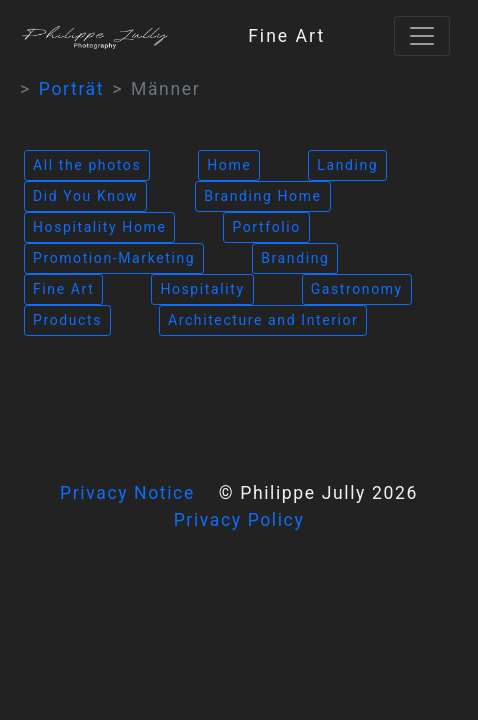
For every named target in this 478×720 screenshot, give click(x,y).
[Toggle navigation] (422, 36)
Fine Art (63, 289)
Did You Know (85, 196)
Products (67, 320)
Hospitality (202, 289)
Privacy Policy (239, 520)
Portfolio (266, 227)
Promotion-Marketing (114, 258)
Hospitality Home (99, 227)
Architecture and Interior (263, 320)
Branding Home (262, 196)
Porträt (71, 89)
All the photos (87, 165)
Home (229, 165)
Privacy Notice (127, 493)
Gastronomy (357, 289)
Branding (295, 258)
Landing (347, 165)
